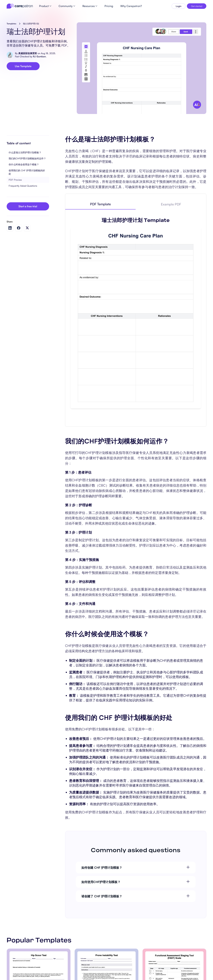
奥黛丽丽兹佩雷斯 (28, 53)
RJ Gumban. (40, 56)
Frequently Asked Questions (23, 186)
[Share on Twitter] (27, 228)
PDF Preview (15, 180)
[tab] (101, 204)
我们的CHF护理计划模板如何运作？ (27, 158)
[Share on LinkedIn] (10, 228)
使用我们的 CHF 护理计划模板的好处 (27, 172)
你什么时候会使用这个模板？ (24, 164)
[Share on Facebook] (19, 228)
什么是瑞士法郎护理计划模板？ (25, 152)
